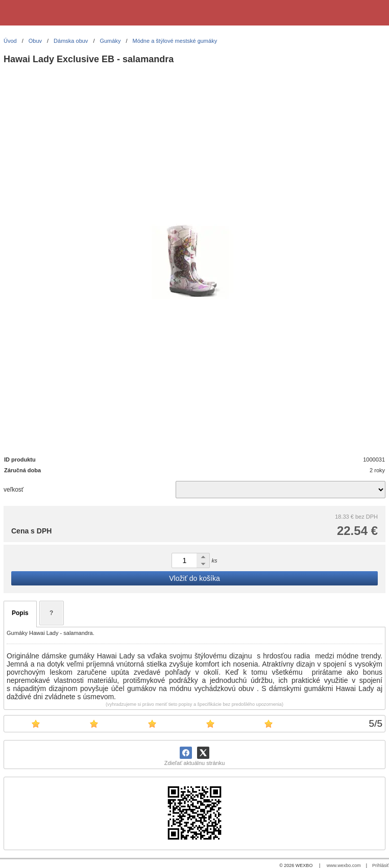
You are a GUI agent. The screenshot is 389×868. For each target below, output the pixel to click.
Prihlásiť (381, 865)
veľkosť (14, 490)
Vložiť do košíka (194, 578)
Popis (20, 613)
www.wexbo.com (344, 865)
